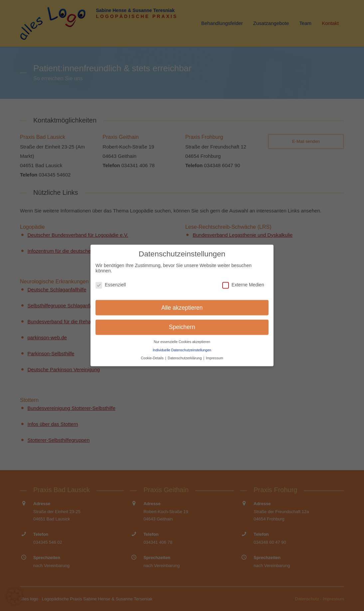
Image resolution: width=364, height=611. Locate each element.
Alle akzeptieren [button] (182, 303)
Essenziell (111, 280)
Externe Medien (243, 280)
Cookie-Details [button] (153, 354)
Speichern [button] (182, 323)
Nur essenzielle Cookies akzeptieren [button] (182, 338)
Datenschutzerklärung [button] (185, 354)
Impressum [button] (215, 354)
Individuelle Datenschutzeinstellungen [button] (182, 346)
